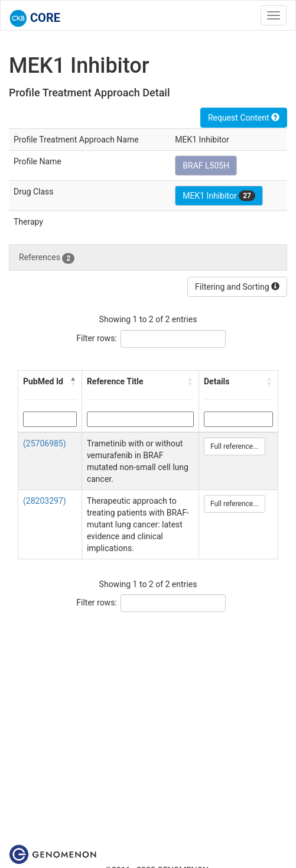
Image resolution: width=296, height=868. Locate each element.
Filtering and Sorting (237, 287)
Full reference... (235, 446)
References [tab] (47, 258)
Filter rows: (97, 338)
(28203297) (45, 501)
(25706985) (45, 443)
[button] (73, 381)
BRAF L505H (206, 166)
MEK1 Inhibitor (219, 196)
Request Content (244, 118)
